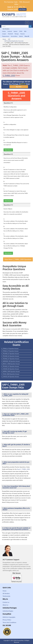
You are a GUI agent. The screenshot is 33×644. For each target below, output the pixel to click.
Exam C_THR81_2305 (23, 469)
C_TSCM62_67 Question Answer (10, 359)
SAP (9, 39)
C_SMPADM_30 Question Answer (11, 361)
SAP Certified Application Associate (14, 41)
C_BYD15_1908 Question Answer (11, 364)
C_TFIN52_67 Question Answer (10, 348)
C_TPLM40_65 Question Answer (10, 356)
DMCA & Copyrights (9, 617)
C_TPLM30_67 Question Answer (10, 354)
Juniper (4, 34)
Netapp (17, 34)
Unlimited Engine (8, 611)
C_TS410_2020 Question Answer (10, 374)
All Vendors (6, 593)
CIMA (21, 31)
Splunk (21, 36)
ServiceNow (14, 36)
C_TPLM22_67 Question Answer (10, 366)
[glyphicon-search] (30, 26)
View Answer (8, 150)
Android (10, 31)
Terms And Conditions (9, 622)
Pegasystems (6, 36)
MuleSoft (10, 34)
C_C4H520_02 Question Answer (10, 369)
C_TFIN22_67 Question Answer (10, 351)
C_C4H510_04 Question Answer (10, 377)
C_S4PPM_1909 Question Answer (11, 371)
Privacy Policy (7, 620)
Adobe (4, 31)
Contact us (6, 602)
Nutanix (23, 34)
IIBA (25, 31)
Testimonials (6, 596)
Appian (15, 31)
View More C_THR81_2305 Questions (18, 259)
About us (5, 605)
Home (4, 39)
